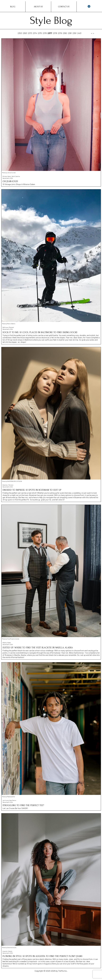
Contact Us (64, 7)
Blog (13, 7)
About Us (38, 7)
